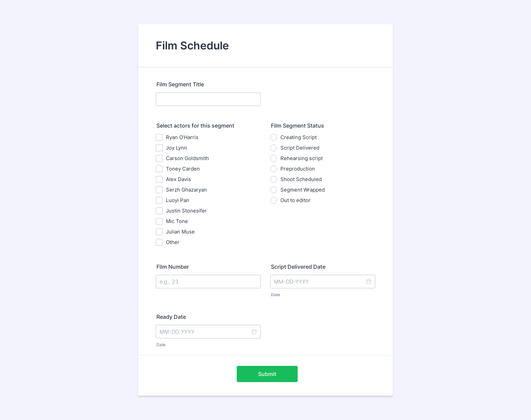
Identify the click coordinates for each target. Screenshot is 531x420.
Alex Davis (178, 179)
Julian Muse (180, 232)
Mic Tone (177, 221)
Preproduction (298, 169)
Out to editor (295, 200)
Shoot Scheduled (301, 179)
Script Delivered (300, 148)
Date (275, 295)
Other (173, 242)
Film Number (173, 267)
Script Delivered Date (298, 267)
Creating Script (299, 137)
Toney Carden (183, 169)
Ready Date (171, 317)
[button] (368, 282)
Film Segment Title (180, 84)
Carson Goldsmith (187, 158)
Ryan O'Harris (182, 137)
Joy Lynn (176, 148)
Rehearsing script (302, 158)
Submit (267, 374)
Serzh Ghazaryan (186, 190)
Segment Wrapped (303, 190)
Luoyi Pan (178, 200)
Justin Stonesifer (186, 211)
